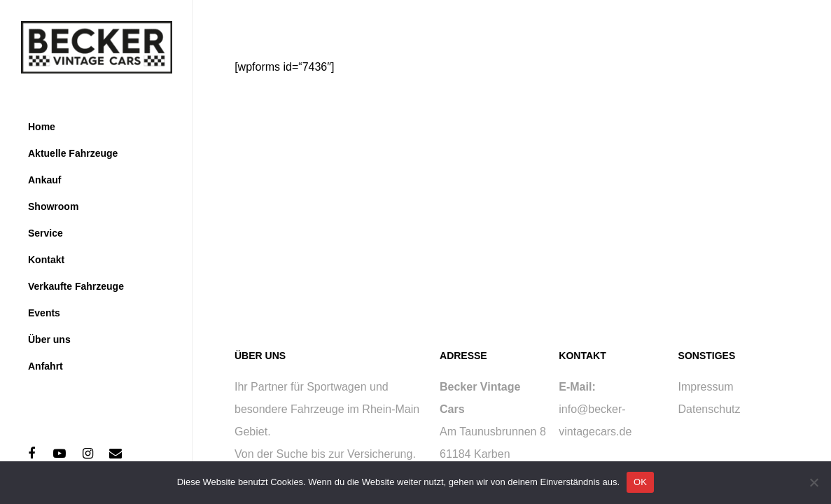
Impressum (706, 387)
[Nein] (813, 482)
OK (640, 482)
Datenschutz (710, 409)
